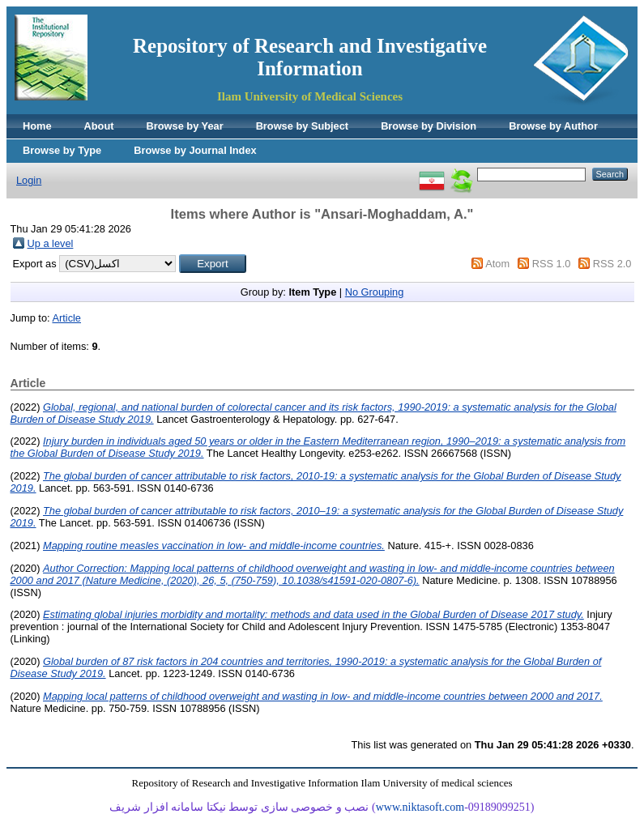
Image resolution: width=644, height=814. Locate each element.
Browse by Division (429, 126)
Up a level (51, 243)
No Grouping (375, 292)
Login (29, 180)
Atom (497, 264)
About (99, 126)
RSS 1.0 (552, 264)
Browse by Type (62, 150)
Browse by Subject (303, 126)
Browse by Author (553, 126)
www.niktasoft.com (420, 807)
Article (66, 318)
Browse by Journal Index (195, 150)
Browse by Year (185, 126)
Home (37, 126)
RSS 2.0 (612, 264)
